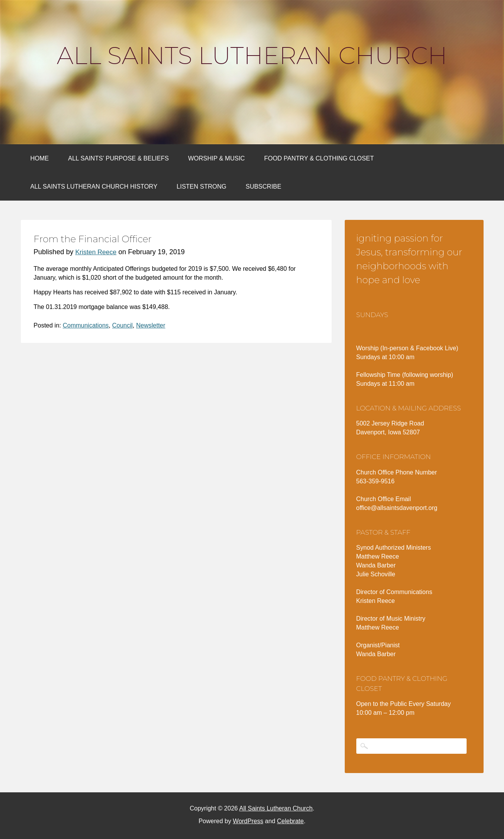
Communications (86, 325)
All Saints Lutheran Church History (94, 187)
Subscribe (263, 187)
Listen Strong (201, 187)
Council (122, 325)
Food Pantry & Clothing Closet (319, 158)
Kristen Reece (96, 252)
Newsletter (151, 325)
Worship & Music (217, 158)
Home (40, 158)
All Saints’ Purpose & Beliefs (119, 158)
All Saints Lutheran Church (252, 56)
